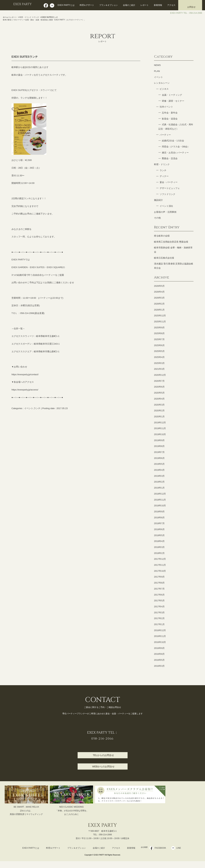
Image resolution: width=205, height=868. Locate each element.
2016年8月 (159, 654)
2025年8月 (159, 333)
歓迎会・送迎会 (170, 119)
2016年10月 (160, 642)
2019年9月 (159, 440)
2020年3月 (159, 405)
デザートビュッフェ (170, 188)
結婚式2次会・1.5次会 (173, 141)
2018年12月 (160, 494)
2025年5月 (159, 351)
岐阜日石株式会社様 (164, 258)
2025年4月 (159, 357)
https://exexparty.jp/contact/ (25, 374)
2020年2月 (159, 411)
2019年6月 (159, 458)
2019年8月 (159, 446)
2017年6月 (159, 595)
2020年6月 (159, 387)
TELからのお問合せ (103, 755)
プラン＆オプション (109, 5)
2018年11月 (160, 500)
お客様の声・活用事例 (165, 212)
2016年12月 (160, 630)
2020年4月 (159, 399)
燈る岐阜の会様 (162, 236)
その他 (157, 218)
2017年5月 (159, 601)
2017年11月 (160, 565)
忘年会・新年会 (170, 113)
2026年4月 (159, 292)
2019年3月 (159, 476)
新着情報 (158, 5)
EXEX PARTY (24, 5)
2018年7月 (159, 523)
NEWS (157, 65)
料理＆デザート (87, 5)
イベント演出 (166, 206)
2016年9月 (159, 648)
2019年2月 (159, 482)
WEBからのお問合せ (103, 766)
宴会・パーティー (169, 182)
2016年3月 (159, 666)
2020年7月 (159, 381)
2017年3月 (159, 613)
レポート (145, 5)
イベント (29, 408)
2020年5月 (159, 393)
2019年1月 (159, 488)
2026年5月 (159, 286)
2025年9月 (159, 328)
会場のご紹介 (129, 5)
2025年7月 (159, 339)
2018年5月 (159, 535)
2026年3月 (159, 298)
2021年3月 (159, 369)
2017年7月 (159, 589)
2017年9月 (159, 577)
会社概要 (144, 848)
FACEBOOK (163, 848)
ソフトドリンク (167, 194)
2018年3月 (159, 547)
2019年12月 (160, 423)
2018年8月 (159, 518)
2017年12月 (160, 559)
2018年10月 (160, 506)
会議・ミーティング (172, 95)
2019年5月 (159, 464)
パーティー (165, 135)
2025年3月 (159, 363)
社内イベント (166, 107)
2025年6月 (159, 345)
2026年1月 (159, 310)
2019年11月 (160, 428)
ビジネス (164, 89)
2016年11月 (160, 636)
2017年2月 (159, 618)
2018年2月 (159, 553)
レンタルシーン (162, 83)
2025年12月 (160, 316)
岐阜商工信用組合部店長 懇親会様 (171, 242)
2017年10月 (160, 571)
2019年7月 (159, 452)
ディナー (164, 176)
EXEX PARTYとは (66, 5)
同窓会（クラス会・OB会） (176, 147)
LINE (181, 848)
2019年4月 (159, 470)
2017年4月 (159, 607)
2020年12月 (160, 375)
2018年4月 (159, 541)
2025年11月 (160, 322)
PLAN (157, 71)
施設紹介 (158, 200)
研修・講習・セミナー (173, 101)
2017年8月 (159, 583)
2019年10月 (160, 434)
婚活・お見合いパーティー (175, 153)
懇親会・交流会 (170, 158)
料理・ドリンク (25, 17)
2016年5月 (159, 660)
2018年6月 (159, 529)
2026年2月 (159, 304)
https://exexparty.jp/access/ (25, 390)
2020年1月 (159, 417)
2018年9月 (159, 512)
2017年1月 (159, 624)
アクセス (171, 5)
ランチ (36, 17)
